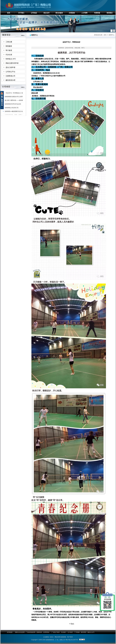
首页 (9, 13)
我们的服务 (59, 13)
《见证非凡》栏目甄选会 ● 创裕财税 (14, 94)
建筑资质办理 (10, 80)
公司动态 (34, 13)
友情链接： (10, 632)
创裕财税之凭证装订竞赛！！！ (12, 109)
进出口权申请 (10, 67)
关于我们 (21, 13)
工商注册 (9, 42)
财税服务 (9, 46)
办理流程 (72, 13)
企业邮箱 (46, 637)
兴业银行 (64, 632)
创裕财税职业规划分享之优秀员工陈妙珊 (14, 98)
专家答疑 (97, 13)
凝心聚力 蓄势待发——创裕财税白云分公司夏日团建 (14, 101)
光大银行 (70, 632)
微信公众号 (91, 632)
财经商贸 (84, 632)
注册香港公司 (10, 76)
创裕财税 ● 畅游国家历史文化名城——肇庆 (14, 113)
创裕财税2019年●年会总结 (13, 105)
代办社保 (9, 55)
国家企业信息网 (20, 632)
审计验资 (9, 50)
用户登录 (70, 637)
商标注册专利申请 (12, 63)
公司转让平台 (10, 72)
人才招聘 (84, 13)
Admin (52, 637)
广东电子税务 (56, 632)
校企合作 (47, 13)
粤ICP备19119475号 (72, 640)
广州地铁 (77, 632)
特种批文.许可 (11, 59)
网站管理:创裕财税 (60, 637)
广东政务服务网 (31, 632)
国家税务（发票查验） (43, 632)
